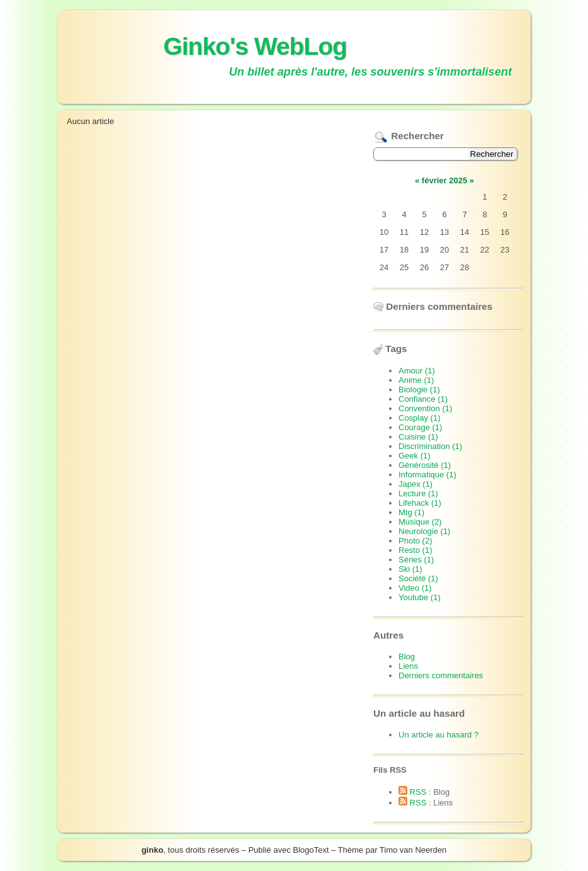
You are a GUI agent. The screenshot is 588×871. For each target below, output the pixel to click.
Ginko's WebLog (255, 46)
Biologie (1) (419, 390)
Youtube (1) (420, 597)
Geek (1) (415, 456)
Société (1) (418, 578)
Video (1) (415, 588)
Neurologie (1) (424, 531)
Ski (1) (410, 569)
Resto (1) (415, 550)
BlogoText (311, 850)
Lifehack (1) (420, 503)
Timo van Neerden (413, 850)
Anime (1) (416, 380)
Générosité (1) (425, 465)
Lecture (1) (418, 493)
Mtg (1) (411, 512)
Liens (408, 666)
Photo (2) (415, 541)
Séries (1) (416, 560)
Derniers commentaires (441, 675)
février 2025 (444, 180)
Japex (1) (416, 484)
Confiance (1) (423, 399)
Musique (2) (420, 522)
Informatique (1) (427, 475)
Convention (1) (425, 408)
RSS (412, 792)
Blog (407, 657)
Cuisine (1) (418, 437)
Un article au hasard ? (438, 735)
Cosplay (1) (419, 418)
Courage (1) (420, 427)
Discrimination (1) (430, 446)
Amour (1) (417, 371)
